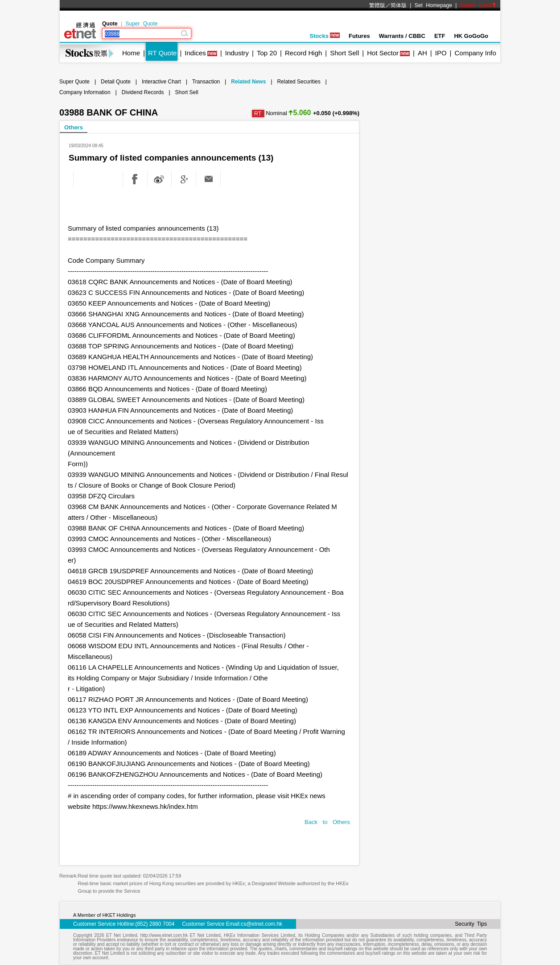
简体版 (399, 5)
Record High (303, 53)
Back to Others (327, 822)
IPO (441, 53)
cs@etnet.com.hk (261, 924)
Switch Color (478, 5)
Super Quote (141, 24)
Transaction (206, 82)
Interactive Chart (161, 82)
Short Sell (344, 53)
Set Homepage (433, 5)
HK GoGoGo (471, 36)
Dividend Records (143, 92)
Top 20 (267, 53)
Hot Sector (383, 53)
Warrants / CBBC (402, 36)
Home (131, 53)
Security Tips (471, 924)
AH (422, 53)
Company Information (85, 92)
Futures (359, 36)
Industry (237, 53)
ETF (440, 36)
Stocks (325, 36)
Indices (195, 53)
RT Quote (162, 53)
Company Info (475, 53)
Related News (248, 82)
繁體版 (377, 5)
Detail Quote (116, 82)
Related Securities (299, 82)
